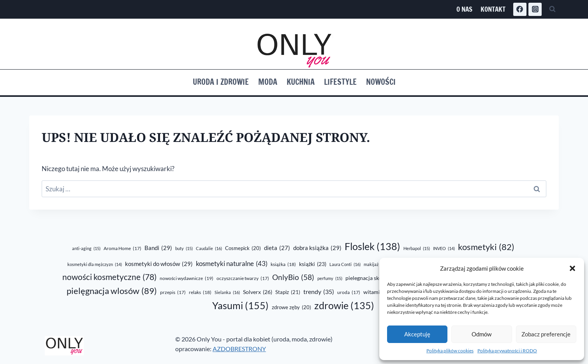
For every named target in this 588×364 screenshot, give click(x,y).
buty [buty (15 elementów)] (184, 248)
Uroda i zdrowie (221, 82)
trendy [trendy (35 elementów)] (319, 292)
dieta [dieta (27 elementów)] (277, 248)
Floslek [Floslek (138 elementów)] (372, 247)
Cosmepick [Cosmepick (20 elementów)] (243, 248)
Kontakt (493, 9)
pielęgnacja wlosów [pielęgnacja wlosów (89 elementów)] (112, 291)
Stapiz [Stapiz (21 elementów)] (288, 292)
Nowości (381, 82)
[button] (572, 268)
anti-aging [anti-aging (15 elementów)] (86, 248)
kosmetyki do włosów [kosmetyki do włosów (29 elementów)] (159, 264)
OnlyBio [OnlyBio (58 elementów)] (293, 277)
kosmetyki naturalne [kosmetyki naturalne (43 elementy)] (232, 264)
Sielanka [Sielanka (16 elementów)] (227, 292)
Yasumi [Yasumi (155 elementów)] (240, 305)
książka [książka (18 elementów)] (283, 264)
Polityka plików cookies (450, 351)
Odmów (481, 334)
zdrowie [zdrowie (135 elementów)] (344, 305)
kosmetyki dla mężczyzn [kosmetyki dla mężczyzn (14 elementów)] (95, 264)
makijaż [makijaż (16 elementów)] (376, 264)
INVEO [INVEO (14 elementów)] (444, 248)
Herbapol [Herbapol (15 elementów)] (417, 248)
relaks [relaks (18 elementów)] (200, 292)
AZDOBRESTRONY (239, 349)
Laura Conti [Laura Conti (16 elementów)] (345, 264)
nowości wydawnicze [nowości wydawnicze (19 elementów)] (187, 278)
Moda (268, 82)
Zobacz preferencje (546, 334)
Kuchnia (301, 82)
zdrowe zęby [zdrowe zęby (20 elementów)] (291, 307)
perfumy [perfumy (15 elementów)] (330, 278)
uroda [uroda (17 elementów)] (349, 293)
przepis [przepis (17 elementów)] (173, 293)
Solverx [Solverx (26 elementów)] (258, 292)
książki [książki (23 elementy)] (313, 264)
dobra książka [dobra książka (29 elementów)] (317, 248)
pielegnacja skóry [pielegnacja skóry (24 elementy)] (372, 278)
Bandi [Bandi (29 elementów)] (158, 248)
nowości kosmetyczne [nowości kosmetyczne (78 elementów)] (109, 277)
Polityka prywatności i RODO (507, 351)
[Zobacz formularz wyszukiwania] (552, 9)
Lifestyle (340, 82)
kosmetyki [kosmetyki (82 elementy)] (486, 247)
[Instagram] (535, 9)
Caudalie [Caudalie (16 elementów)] (209, 248)
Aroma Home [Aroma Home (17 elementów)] (122, 249)
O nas (464, 9)
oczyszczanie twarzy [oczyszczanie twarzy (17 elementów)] (243, 279)
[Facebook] (520, 9)
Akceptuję (417, 334)
